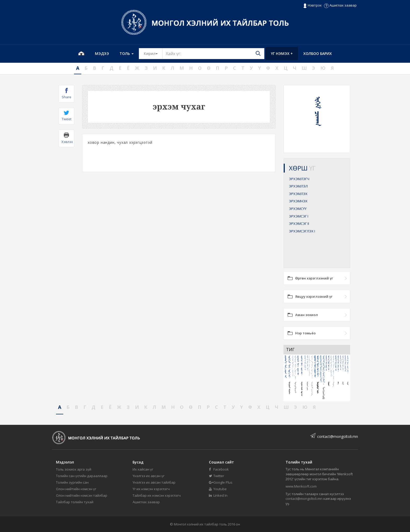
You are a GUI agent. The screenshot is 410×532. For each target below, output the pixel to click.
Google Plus (221, 482)
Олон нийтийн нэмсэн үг (76, 489)
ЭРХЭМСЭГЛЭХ (302, 231)
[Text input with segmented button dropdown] (213, 54)
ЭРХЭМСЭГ (299, 216)
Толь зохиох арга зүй (74, 469)
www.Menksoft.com (301, 486)
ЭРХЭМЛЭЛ (298, 186)
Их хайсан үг (143, 469)
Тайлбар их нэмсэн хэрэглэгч (157, 495)
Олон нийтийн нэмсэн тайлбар (82, 495)
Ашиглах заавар (340, 5)
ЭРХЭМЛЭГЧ (299, 179)
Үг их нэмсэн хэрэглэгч (151, 489)
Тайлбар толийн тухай (75, 502)
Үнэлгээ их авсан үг (149, 476)
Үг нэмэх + (282, 53)
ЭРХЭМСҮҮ (298, 209)
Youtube (218, 489)
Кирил (153, 53)
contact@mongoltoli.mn (338, 436)
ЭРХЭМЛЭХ (298, 194)
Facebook (219, 469)
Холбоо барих (318, 53)
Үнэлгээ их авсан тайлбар (154, 482)
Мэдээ (102, 53)
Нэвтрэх (312, 5)
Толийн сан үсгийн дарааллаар (82, 476)
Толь (127, 53)
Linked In (218, 495)
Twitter (217, 476)
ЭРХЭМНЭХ (298, 201)
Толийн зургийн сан (72, 482)
